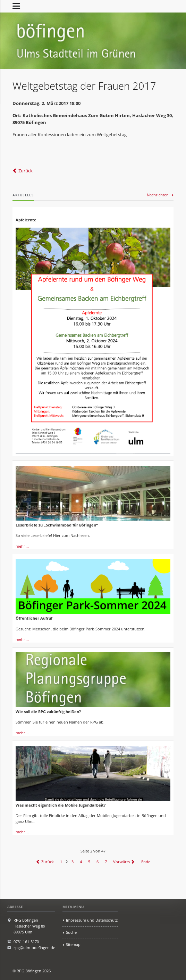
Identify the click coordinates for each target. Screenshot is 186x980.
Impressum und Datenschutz (92, 920)
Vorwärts (121, 862)
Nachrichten (158, 195)
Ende (146, 862)
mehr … (23, 546)
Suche (71, 932)
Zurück (26, 171)
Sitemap (73, 944)
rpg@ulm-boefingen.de (34, 948)
